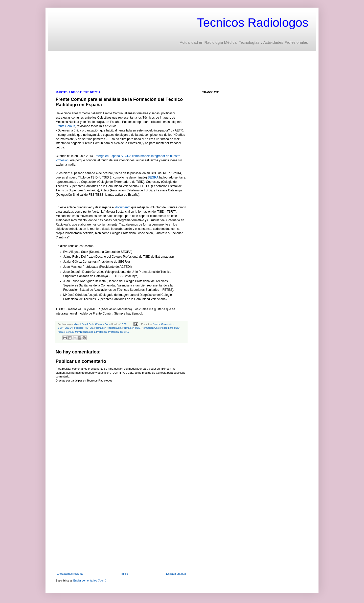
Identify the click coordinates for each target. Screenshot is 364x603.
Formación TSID (131, 328)
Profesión (113, 332)
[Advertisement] (148, 70)
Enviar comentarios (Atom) (90, 580)
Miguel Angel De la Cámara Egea (92, 324)
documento (122, 207)
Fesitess (79, 328)
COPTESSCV (65, 328)
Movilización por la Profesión (91, 332)
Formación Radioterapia (108, 328)
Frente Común (65, 126)
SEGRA (153, 177)
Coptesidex (167, 324)
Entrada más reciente (70, 574)
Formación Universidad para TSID (161, 328)
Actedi (156, 324)
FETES (89, 328)
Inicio (125, 574)
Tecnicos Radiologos (253, 23)
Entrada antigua (176, 574)
